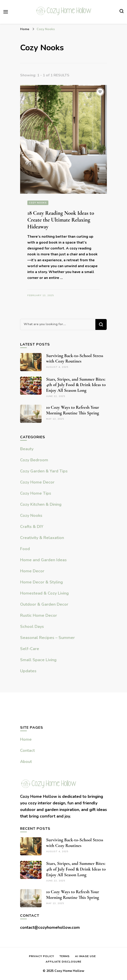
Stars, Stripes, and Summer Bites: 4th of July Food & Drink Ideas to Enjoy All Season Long (76, 385)
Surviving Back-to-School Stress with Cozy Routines (75, 359)
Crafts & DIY (32, 527)
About (26, 762)
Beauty (27, 449)
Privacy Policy (41, 956)
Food (25, 549)
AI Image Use (85, 956)
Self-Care (30, 649)
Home (26, 739)
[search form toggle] (122, 12)
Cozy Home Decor (37, 482)
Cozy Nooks (38, 203)
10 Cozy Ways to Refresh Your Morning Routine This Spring (73, 410)
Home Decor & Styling (41, 582)
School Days (32, 627)
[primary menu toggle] (6, 12)
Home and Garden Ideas (43, 560)
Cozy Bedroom (34, 460)
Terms (65, 956)
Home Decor (32, 571)
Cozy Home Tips (36, 493)
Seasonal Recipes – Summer (47, 638)
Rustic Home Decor (39, 615)
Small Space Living (38, 660)
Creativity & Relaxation (42, 538)
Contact (27, 750)
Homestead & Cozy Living (44, 593)
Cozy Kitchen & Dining (41, 504)
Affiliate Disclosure (63, 962)
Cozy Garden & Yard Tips (44, 471)
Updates (28, 671)
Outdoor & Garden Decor (44, 604)
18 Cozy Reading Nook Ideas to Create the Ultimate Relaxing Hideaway (61, 220)
